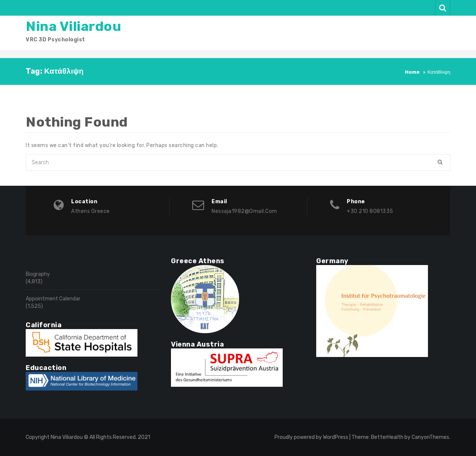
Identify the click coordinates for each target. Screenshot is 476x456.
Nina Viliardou (73, 26)
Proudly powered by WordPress (311, 437)
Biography (38, 274)
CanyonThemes (430, 437)
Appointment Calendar (53, 299)
